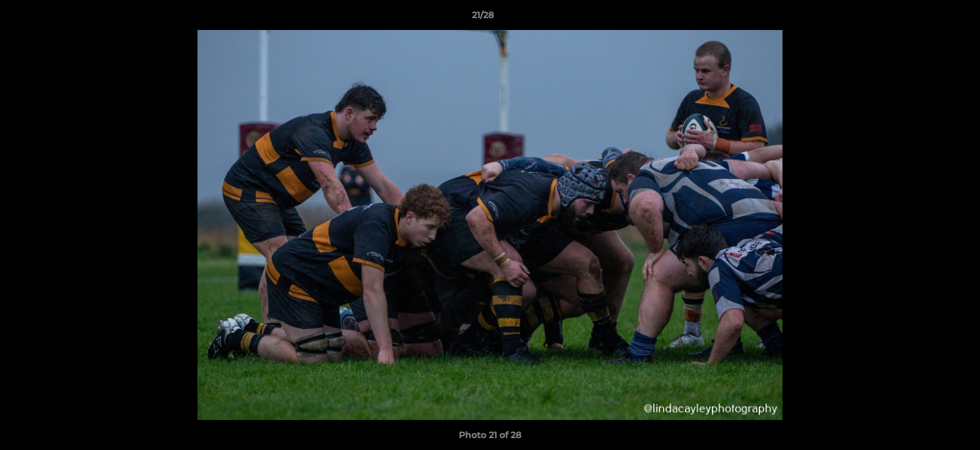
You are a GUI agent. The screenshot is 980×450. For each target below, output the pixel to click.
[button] (927, 18)
